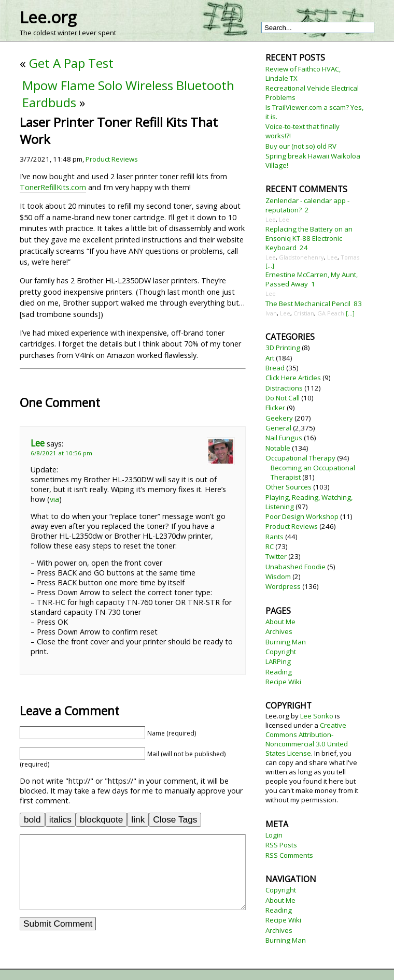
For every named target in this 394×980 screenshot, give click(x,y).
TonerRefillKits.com (53, 187)
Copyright (281, 652)
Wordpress (283, 586)
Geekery (279, 418)
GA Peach (331, 313)
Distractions (284, 388)
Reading (279, 672)
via (54, 499)
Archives (279, 631)
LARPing (278, 661)
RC (270, 546)
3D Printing (283, 348)
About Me (280, 622)
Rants (275, 537)
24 (304, 248)
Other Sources (289, 487)
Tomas (350, 257)
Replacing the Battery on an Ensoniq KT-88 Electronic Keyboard (309, 238)
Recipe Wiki (283, 682)
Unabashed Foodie (295, 567)
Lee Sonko (317, 716)
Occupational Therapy (300, 458)
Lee (38, 443)
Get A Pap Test (71, 63)
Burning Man (286, 642)
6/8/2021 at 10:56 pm (61, 453)
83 (358, 304)
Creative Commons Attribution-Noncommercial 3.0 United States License (307, 739)
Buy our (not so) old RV (301, 146)
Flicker (275, 408)
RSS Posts (281, 845)
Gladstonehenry (301, 257)
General (278, 428)
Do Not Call (283, 398)
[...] (270, 265)
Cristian (304, 313)
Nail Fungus (284, 438)
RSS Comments (289, 855)
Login (274, 835)
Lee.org (48, 17)
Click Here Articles (293, 378)
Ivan (271, 313)
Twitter (276, 556)
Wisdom (278, 577)
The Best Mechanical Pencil (308, 304)
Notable (278, 448)
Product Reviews (112, 159)
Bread (275, 368)
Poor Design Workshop (302, 516)
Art (270, 358)
